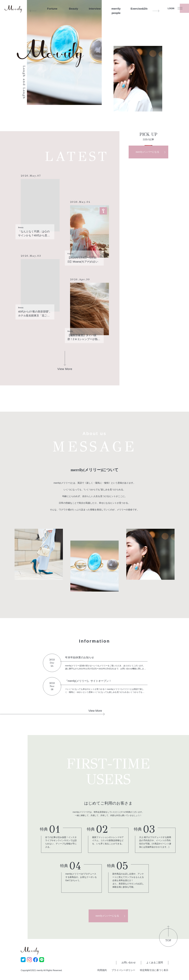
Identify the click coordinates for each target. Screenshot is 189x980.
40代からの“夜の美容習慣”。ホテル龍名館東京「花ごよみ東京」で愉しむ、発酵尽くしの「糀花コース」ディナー (35, 314)
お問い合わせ (129, 963)
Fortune (52, 9)
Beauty (73, 9)
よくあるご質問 (155, 963)
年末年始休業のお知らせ (80, 657)
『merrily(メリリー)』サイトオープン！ (88, 681)
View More (95, 711)
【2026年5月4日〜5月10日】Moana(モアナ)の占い (83, 260)
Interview (95, 9)
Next (156, 11)
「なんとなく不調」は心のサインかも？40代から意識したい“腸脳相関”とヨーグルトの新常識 (35, 234)
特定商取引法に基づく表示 (154, 970)
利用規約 (102, 970)
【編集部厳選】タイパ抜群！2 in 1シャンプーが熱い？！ (82, 337)
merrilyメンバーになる (147, 152)
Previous (33, 11)
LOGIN (171, 8)
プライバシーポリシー (123, 970)
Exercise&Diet (137, 9)
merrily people (116, 11)
